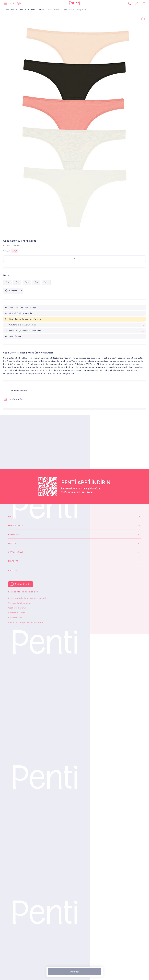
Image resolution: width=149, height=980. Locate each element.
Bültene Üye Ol (22, 584)
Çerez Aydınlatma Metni (20, 603)
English (13, 570)
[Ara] (12, 4)
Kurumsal (14, 534)
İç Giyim (31, 10)
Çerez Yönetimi (15, 618)
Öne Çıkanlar (16, 526)
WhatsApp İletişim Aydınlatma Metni (26, 623)
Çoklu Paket (53, 10)
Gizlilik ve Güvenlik (17, 608)
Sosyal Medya (16, 552)
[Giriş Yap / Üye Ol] (137, 4)
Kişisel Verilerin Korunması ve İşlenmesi (27, 598)
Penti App (13, 561)
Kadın (21, 10)
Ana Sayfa (10, 10)
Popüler (13, 517)
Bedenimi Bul (13, 291)
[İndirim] (19, 4)
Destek (12, 543)
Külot (41, 10)
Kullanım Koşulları (17, 613)
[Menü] (5, 4)
